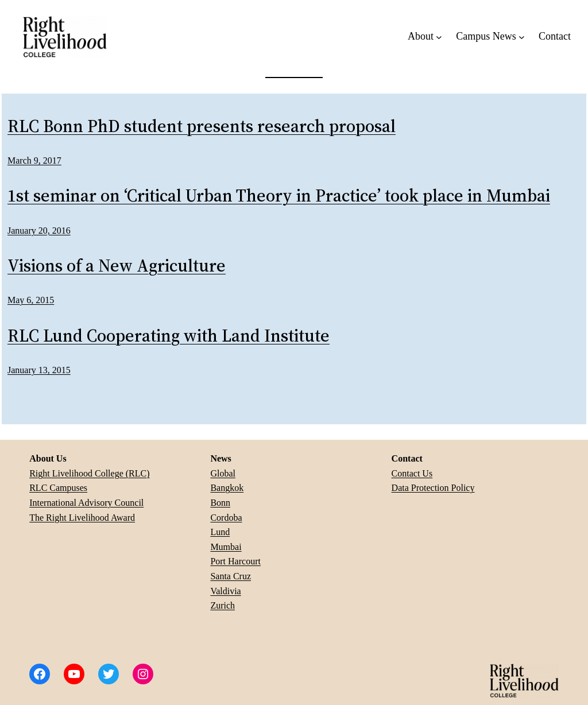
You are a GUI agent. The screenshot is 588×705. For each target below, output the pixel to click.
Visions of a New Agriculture (117, 266)
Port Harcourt (235, 561)
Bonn (220, 503)
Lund (220, 532)
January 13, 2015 (39, 370)
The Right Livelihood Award (82, 518)
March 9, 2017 (34, 160)
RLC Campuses (58, 488)
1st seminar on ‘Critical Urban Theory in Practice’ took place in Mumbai (279, 196)
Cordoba (226, 518)
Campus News (486, 36)
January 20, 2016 (39, 231)
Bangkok (227, 488)
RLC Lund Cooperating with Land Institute (169, 336)
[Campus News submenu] (522, 36)
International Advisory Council (86, 503)
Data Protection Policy (433, 488)
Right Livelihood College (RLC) (89, 473)
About (421, 36)
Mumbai (226, 547)
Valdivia (225, 591)
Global (223, 473)
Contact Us (412, 473)
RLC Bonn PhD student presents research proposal (202, 127)
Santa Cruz (231, 576)
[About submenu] (439, 36)
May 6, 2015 (31, 300)
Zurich (223, 605)
